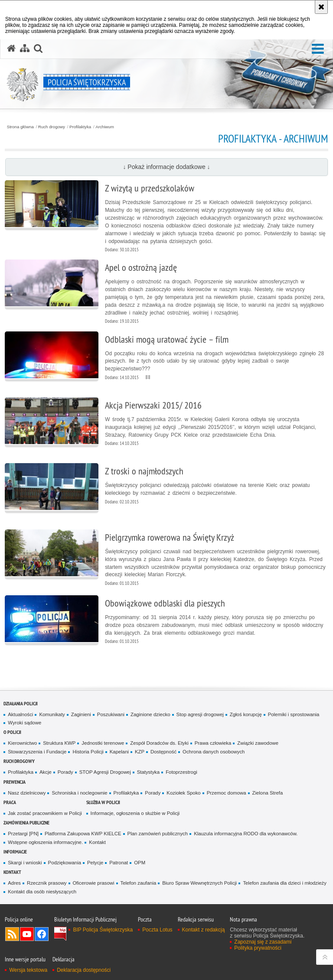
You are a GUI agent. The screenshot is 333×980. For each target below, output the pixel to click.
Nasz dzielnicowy (27, 793)
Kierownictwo (22, 743)
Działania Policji (21, 703)
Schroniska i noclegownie (79, 793)
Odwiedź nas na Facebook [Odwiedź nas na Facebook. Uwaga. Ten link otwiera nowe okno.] (42, 934)
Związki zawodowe (258, 743)
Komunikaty (52, 714)
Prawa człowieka (213, 743)
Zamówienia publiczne (26, 823)
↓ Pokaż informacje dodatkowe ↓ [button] (166, 167)
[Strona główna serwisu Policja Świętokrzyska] (11, 49)
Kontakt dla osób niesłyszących (42, 892)
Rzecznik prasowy (47, 883)
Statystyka (148, 772)
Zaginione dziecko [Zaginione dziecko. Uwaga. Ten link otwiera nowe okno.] (150, 714)
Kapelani (119, 752)
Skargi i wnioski (25, 863)
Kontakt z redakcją (204, 930)
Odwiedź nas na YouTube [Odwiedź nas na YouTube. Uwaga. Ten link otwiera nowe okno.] (27, 934)
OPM (140, 863)
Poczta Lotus (157, 930)
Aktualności (20, 714)
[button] (318, 49)
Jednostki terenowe (103, 743)
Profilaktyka (80, 127)
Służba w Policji (103, 802)
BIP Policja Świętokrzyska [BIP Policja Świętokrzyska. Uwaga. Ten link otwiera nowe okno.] (103, 930)
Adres (14, 883)
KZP (140, 752)
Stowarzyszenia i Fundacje (37, 752)
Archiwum (105, 127)
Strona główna (20, 127)
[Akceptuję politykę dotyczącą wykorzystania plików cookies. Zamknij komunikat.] (321, 7)
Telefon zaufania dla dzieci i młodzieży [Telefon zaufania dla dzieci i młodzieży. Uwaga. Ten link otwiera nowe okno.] (285, 883)
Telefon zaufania (139, 883)
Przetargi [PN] (23, 834)
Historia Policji (88, 752)
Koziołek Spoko (183, 793)
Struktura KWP (59, 743)
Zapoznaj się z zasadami (263, 942)
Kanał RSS (12, 934)
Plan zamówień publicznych (158, 834)
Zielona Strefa (268, 793)
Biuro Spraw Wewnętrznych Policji (199, 883)
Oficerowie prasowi (94, 883)
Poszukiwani (111, 714)
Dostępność (163, 752)
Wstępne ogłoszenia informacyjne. (45, 842)
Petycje (95, 863)
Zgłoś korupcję (246, 714)
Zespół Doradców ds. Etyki (159, 743)
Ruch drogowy (52, 127)
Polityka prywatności (258, 948)
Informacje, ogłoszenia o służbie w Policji (135, 813)
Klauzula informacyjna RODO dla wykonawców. (246, 834)
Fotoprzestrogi (181, 772)
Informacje (15, 852)
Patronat (119, 863)
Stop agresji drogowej (200, 714)
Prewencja (15, 782)
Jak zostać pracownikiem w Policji (45, 813)
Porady (65, 772)
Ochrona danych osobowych (214, 752)
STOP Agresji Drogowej (105, 772)
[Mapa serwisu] (25, 49)
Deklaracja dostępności (84, 970)
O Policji (12, 732)
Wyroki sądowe (24, 723)
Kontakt (97, 842)
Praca (10, 802)
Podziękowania (65, 863)
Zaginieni (81, 714)
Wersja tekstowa (28, 970)
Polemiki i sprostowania (294, 714)
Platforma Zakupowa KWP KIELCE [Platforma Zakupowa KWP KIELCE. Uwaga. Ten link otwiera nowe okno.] (83, 834)
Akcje (46, 772)
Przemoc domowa (227, 793)
